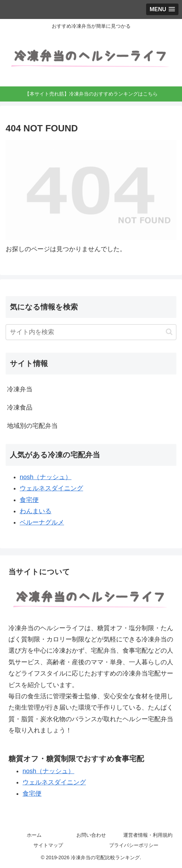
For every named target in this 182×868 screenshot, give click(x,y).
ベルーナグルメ (42, 522)
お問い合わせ (91, 835)
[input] (91, 332)
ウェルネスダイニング (51, 488)
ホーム (34, 835)
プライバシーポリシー (134, 845)
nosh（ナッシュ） (46, 477)
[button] (169, 332)
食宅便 (29, 500)
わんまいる (36, 511)
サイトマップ (48, 845)
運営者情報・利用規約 (148, 835)
